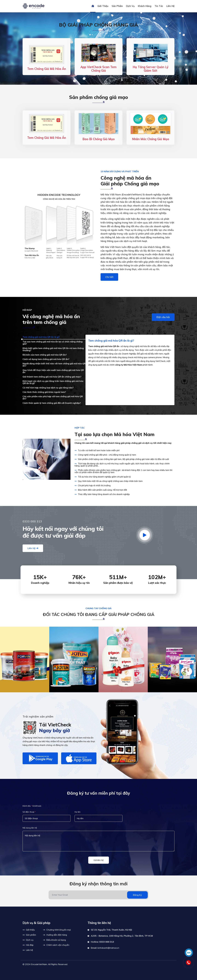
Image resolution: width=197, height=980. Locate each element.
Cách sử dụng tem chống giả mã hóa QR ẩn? (46, 359)
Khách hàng (145, 6)
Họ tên (78, 812)
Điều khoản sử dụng (56, 940)
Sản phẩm (117, 6)
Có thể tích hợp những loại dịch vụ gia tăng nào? (48, 388)
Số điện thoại (29, 812)
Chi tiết (109, 277)
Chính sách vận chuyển (58, 945)
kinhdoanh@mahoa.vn (108, 948)
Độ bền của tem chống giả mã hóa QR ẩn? (45, 355)
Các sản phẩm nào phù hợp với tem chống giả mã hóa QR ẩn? (53, 397)
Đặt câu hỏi (163, 317)
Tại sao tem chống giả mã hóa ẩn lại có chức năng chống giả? (53, 343)
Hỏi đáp (30, 945)
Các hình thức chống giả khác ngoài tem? (44, 392)
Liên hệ (170, 6)
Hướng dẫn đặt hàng (57, 935)
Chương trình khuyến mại (59, 930)
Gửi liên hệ (99, 860)
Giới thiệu (103, 6)
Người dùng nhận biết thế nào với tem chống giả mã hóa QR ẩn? (54, 365)
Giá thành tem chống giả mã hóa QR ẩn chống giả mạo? (52, 377)
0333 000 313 (107, 942)
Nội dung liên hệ (30, 828)
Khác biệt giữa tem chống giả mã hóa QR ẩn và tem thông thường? (53, 349)
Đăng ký (137, 895)
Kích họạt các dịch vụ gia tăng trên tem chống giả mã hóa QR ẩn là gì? (53, 382)
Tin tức (159, 6)
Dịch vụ (130, 6)
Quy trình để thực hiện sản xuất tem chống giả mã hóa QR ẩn (53, 371)
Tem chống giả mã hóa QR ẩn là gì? (41, 337)
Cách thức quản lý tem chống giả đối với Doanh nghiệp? (52, 403)
